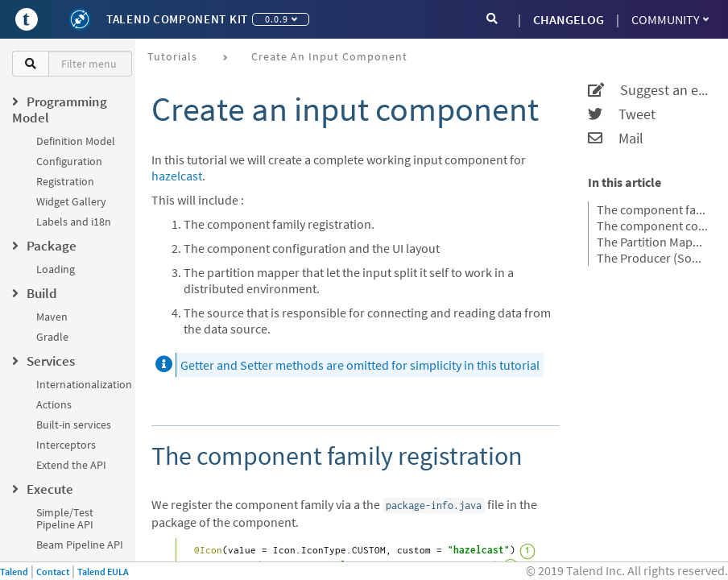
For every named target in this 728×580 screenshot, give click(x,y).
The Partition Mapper (652, 242)
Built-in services (74, 425)
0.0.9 (281, 19)
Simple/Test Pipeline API (65, 518)
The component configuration (652, 226)
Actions (54, 404)
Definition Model (76, 141)
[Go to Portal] (27, 19)
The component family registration (652, 209)
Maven (52, 317)
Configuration (69, 161)
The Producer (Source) (652, 258)
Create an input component (329, 56)
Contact (53, 572)
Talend (14, 572)
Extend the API (71, 465)
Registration (65, 181)
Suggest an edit (648, 90)
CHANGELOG (569, 19)
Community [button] (670, 19)
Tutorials (172, 56)
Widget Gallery (71, 201)
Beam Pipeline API (80, 545)
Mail (616, 139)
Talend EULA (103, 572)
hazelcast (177, 176)
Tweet (622, 114)
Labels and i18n (74, 222)
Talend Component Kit (177, 19)
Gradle (52, 337)
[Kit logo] (80, 19)
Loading (56, 269)
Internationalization (84, 384)
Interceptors (66, 445)
